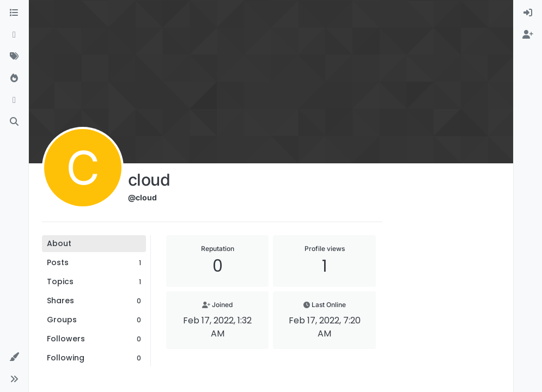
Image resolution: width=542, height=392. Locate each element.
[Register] (528, 35)
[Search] (14, 122)
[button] (14, 357)
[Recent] (14, 35)
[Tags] (14, 57)
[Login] (528, 13)
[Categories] (14, 13)
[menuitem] (528, 13)
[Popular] (14, 78)
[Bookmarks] (14, 100)
